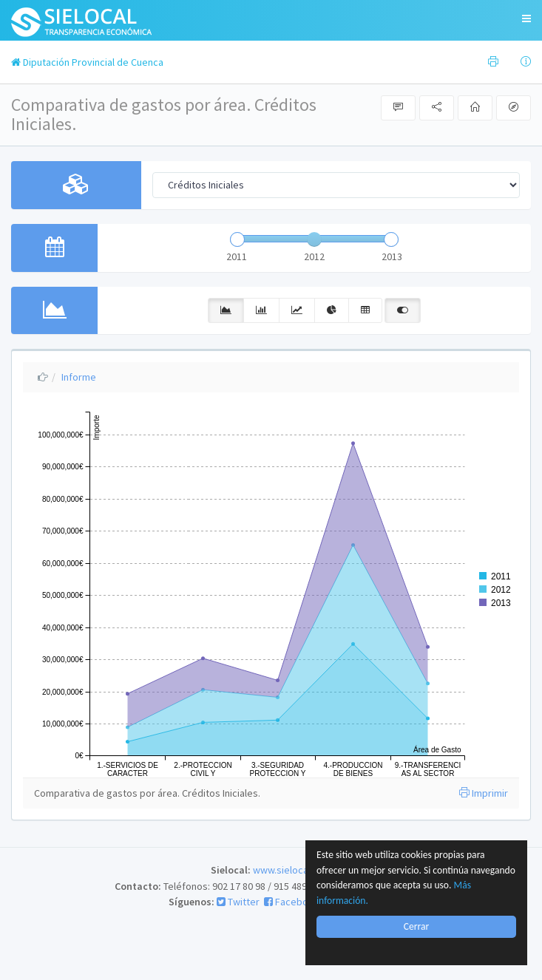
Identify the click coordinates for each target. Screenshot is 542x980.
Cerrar (416, 926)
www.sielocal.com (292, 870)
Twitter (238, 902)
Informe (79, 377)
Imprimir (484, 793)
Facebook (292, 902)
